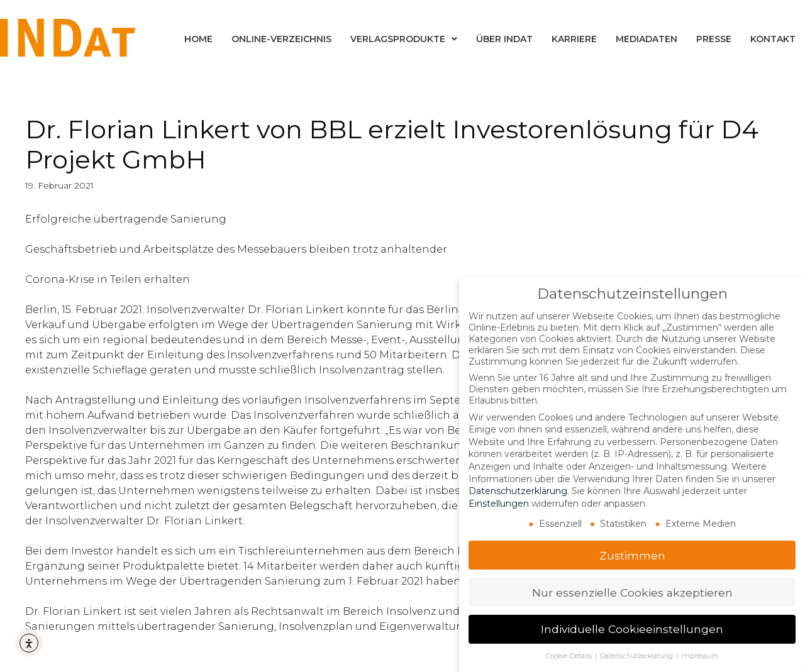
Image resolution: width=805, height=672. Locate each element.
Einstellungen (499, 503)
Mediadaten (647, 39)
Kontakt (773, 39)
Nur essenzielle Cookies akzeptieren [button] (632, 592)
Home (198, 39)
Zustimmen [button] (632, 555)
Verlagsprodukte (404, 39)
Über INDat (504, 39)
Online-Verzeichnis (281, 39)
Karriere (574, 39)
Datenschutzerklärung (518, 490)
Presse (714, 39)
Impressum (700, 655)
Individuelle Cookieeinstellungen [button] (632, 629)
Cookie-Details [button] (570, 655)
